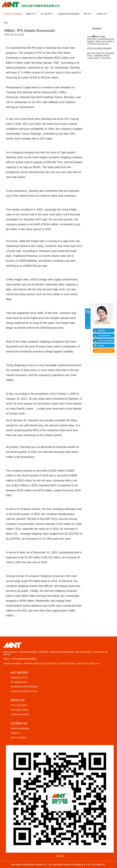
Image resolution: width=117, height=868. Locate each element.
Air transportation (106, 341)
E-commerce (104, 336)
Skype (101, 346)
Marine (102, 331)
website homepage (13, 14)
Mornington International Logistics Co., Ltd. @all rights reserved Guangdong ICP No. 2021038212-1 (59, 864)
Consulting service (104, 351)
